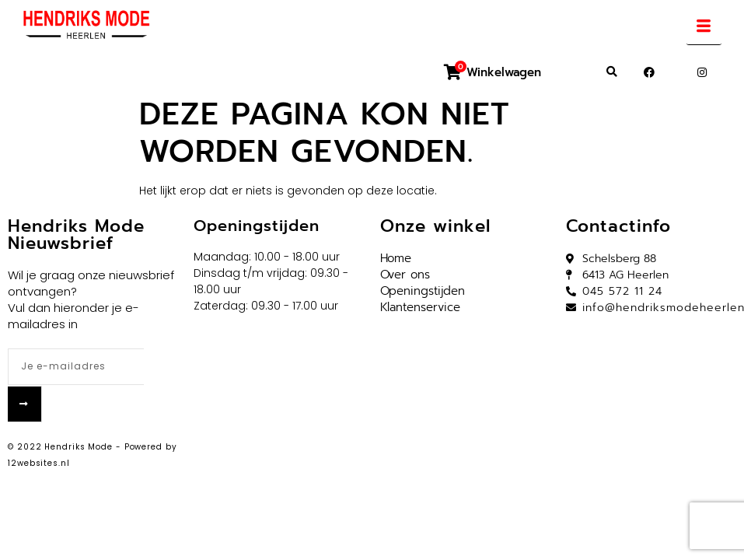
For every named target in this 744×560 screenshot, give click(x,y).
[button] (612, 72)
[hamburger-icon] (704, 28)
